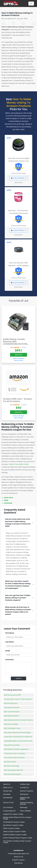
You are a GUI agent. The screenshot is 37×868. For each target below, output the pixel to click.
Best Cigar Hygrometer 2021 (14, 770)
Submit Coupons (27, 791)
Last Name (10, 642)
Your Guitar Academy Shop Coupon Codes (17, 842)
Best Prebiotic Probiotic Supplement (16, 749)
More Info (19, 355)
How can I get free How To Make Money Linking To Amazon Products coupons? (18, 598)
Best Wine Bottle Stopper (12, 774)
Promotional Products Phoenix (14, 758)
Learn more (8, 498)
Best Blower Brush (10, 762)
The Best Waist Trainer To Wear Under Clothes (20, 699)
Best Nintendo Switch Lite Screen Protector (18, 720)
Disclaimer (24, 794)
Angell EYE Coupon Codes (13, 814)
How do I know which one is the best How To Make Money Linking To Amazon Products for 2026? (18, 523)
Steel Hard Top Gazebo (12, 745)
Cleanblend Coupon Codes (14, 822)
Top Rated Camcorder (12, 708)
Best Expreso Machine (11, 716)
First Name (10, 633)
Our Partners (8, 807)
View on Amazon (19, 358)
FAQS (6, 500)
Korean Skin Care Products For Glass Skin (18, 737)
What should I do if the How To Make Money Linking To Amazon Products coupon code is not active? (18, 611)
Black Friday (24, 464)
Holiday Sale (25, 784)
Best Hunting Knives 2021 (12, 695)
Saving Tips (7, 791)
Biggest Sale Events (25, 798)
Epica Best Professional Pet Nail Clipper (17, 733)
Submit (18, 678)
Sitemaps (24, 807)
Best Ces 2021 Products (12, 712)
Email (8, 651)
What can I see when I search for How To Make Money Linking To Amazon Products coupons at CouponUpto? (18, 585)
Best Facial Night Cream (12, 728)
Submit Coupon (18, 860)
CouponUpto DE (9, 811)
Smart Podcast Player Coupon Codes (18, 838)
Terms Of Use (8, 803)
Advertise (7, 794)
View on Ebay (19, 360)
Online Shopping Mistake (27, 803)
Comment (8, 503)
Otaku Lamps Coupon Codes (14, 832)
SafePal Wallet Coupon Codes (15, 835)
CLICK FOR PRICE (18, 178)
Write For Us (8, 788)
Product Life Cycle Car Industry (15, 753)
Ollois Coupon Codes (11, 828)
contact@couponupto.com (18, 854)
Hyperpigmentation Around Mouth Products (19, 741)
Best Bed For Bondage (12, 766)
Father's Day (14, 464)
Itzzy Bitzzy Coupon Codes (13, 825)
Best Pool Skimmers (11, 703)
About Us (7, 784)
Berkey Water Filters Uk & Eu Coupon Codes (17, 818)
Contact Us (24, 788)
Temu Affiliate (25, 811)
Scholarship (8, 798)
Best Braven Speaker (11, 724)
